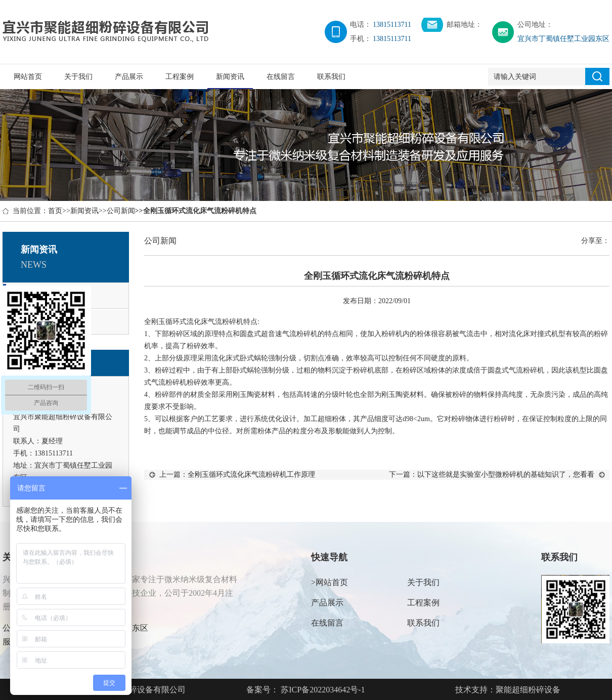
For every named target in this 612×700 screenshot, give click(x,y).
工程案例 (180, 77)
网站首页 (28, 77)
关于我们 (78, 77)
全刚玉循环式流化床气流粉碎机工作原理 (251, 475)
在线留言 (281, 77)
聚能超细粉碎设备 (528, 690)
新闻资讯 (230, 77)
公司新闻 (121, 211)
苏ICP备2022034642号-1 (322, 690)
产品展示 (129, 77)
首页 (55, 211)
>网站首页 (330, 582)
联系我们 (331, 77)
